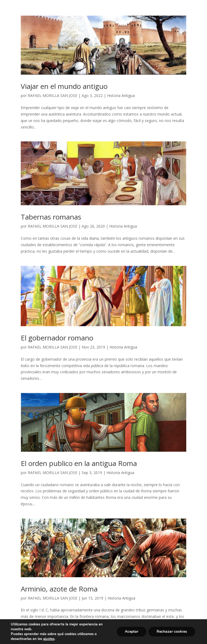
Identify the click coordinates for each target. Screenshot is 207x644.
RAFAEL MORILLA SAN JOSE (53, 95)
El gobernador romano (57, 338)
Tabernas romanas (51, 217)
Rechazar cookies (172, 631)
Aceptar (132, 631)
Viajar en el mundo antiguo (64, 86)
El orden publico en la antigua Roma (79, 463)
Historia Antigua (121, 95)
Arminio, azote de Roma (59, 589)
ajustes (49, 639)
